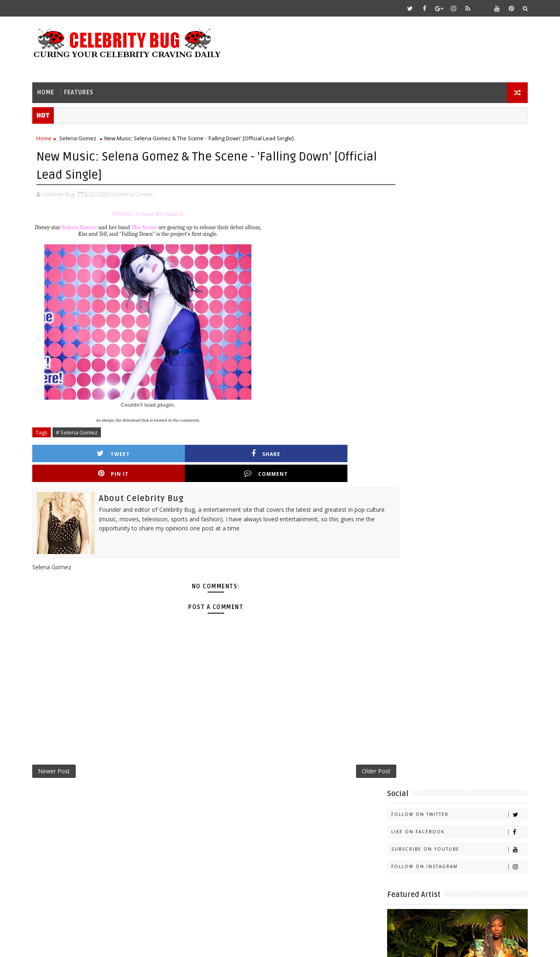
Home (51, 89)
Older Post (344, 752)
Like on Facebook (454, 172)
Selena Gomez (84, 137)
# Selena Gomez (83, 430)
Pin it (249, 451)
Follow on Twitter (454, 155)
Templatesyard (108, 944)
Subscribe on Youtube (454, 189)
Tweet (84, 451)
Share (166, 451)
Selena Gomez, (141, 192)
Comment (331, 451)
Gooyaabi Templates (202, 944)
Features (85, 89)
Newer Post (60, 752)
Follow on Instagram (454, 207)
